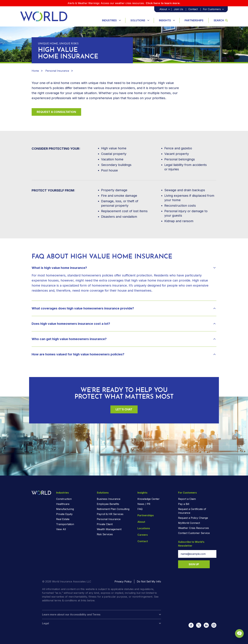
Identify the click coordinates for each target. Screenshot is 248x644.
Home (35, 71)
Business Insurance (109, 499)
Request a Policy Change (193, 518)
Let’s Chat (124, 409)
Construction (64, 499)
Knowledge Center (149, 499)
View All (61, 529)
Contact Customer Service (194, 533)
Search (221, 20)
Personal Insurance (57, 71)
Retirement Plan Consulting (113, 509)
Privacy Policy (123, 581)
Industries (109, 20)
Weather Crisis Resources (194, 528)
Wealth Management (109, 529)
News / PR (144, 504)
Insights (165, 20)
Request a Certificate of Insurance (192, 511)
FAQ (140, 509)
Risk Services (105, 534)
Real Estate (63, 519)
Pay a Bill (184, 504)
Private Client (105, 524)
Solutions (138, 20)
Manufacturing (65, 509)
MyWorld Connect (189, 523)
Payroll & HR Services (110, 514)
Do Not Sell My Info (149, 581)
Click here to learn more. (163, 3)
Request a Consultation (56, 112)
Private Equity (64, 514)
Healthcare (63, 504)
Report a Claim (187, 499)
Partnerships (194, 20)
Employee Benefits (108, 504)
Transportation (65, 524)
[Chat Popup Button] (237, 630)
